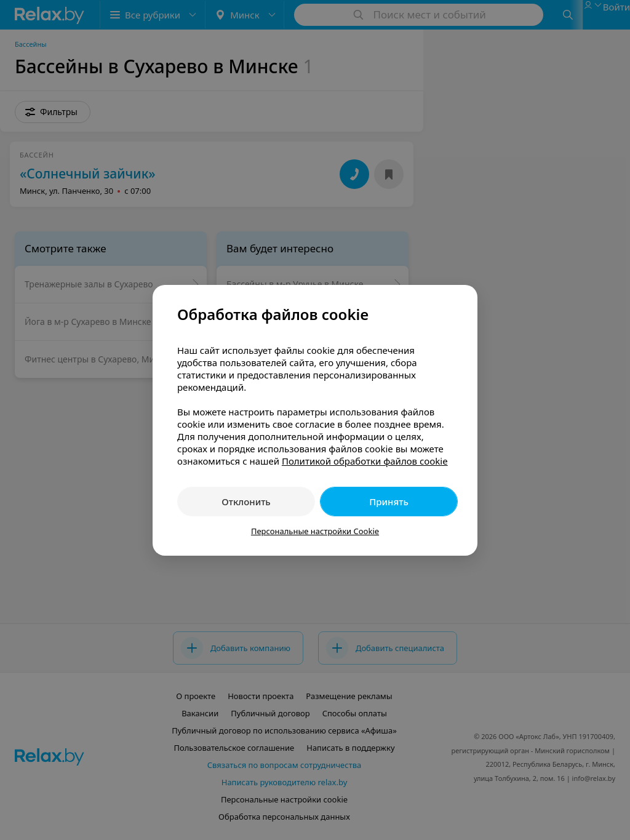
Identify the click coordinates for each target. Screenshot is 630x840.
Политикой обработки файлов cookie (365, 461)
